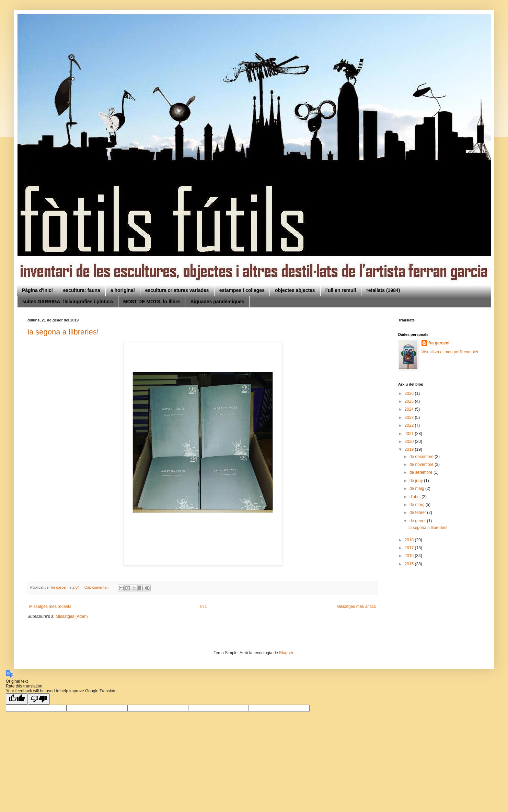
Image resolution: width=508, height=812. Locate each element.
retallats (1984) (383, 290)
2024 (410, 409)
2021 (410, 434)
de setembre (422, 472)
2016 (410, 556)
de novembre (422, 464)
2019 (410, 449)
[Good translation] (17, 699)
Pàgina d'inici (37, 290)
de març (418, 505)
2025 (410, 401)
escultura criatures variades (177, 290)
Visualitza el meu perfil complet (450, 352)
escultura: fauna (82, 290)
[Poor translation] (39, 699)
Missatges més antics (356, 607)
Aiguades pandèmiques (217, 302)
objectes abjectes (295, 290)
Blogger (286, 653)
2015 (410, 564)
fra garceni (439, 343)
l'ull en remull (341, 290)
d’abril (415, 497)
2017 (410, 548)
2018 (410, 540)
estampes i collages (242, 290)
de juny (417, 481)
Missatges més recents (50, 607)
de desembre (422, 457)
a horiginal (123, 290)
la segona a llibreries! (63, 332)
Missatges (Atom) (72, 616)
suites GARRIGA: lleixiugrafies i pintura (68, 302)
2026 (410, 393)
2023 (410, 417)
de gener (418, 521)
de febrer (418, 513)
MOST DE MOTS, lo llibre (152, 302)
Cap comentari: (97, 587)
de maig (417, 489)
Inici (204, 607)
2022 (410, 425)
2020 (410, 442)
